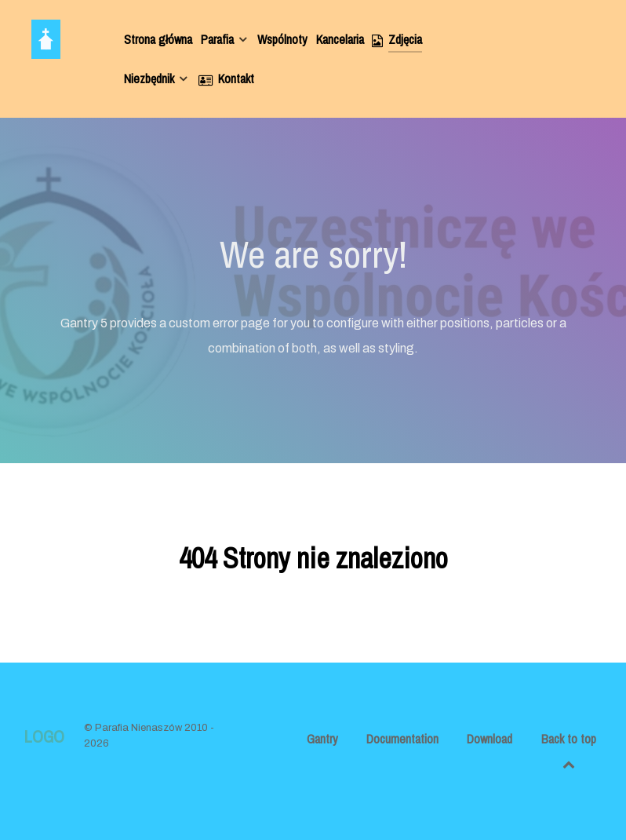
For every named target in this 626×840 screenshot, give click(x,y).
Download (490, 739)
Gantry (322, 739)
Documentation (402, 739)
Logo (44, 737)
